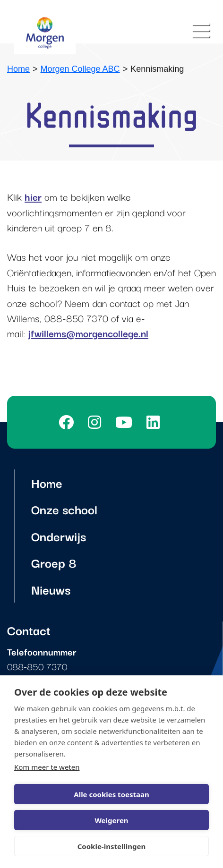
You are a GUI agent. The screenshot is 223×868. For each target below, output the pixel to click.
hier (33, 196)
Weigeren (111, 820)
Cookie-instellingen (112, 846)
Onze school (64, 509)
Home (18, 69)
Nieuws (51, 589)
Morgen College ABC (80, 69)
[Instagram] (97, 422)
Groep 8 (54, 562)
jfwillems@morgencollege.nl (88, 333)
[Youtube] (126, 422)
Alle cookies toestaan (111, 794)
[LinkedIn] (155, 422)
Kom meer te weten (47, 767)
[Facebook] (69, 422)
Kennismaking (157, 69)
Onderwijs (59, 536)
